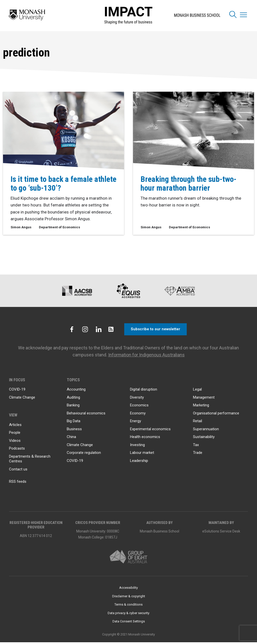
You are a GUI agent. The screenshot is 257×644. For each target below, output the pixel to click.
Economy (138, 415)
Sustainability (204, 439)
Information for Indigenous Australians (146, 357)
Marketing (201, 407)
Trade (198, 454)
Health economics (145, 439)
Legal (197, 391)
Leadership (139, 462)
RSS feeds (18, 483)
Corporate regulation (84, 454)
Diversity (137, 399)
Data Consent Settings (129, 623)
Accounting (76, 391)
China (71, 439)
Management (204, 399)
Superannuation (206, 431)
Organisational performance (216, 415)
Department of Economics (59, 227)
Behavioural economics (86, 415)
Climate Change (22, 399)
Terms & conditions (128, 606)
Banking (73, 407)
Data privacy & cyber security (128, 615)
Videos (15, 442)
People (15, 434)
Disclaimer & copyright (129, 598)
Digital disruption (144, 391)
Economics (139, 407)
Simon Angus (21, 227)
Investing (137, 447)
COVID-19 (17, 391)
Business (74, 431)
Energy (136, 423)
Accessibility (128, 589)
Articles (15, 426)
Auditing (73, 399)
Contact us (18, 471)
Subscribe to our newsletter (156, 331)
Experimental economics (150, 431)
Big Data (74, 423)
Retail (198, 423)
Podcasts (17, 450)
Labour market (142, 454)
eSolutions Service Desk (221, 533)
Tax (196, 447)
